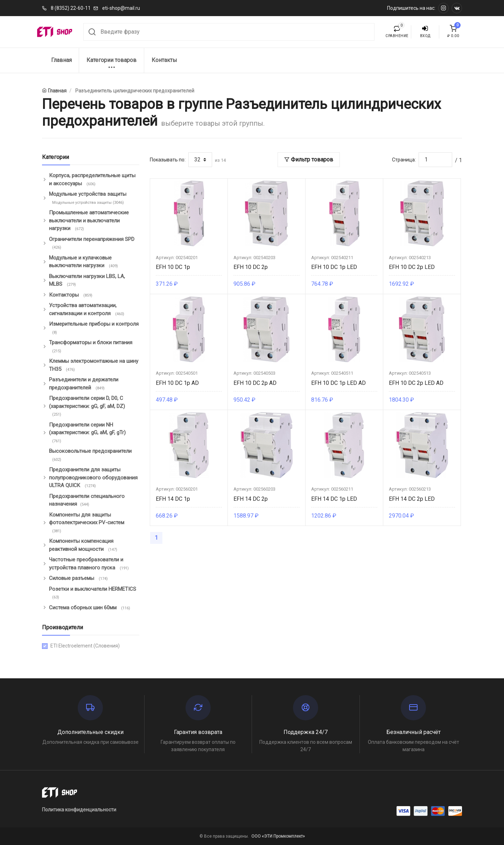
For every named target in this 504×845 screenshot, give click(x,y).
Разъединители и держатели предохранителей (84, 384)
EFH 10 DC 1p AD (177, 383)
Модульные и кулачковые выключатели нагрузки (84, 262)
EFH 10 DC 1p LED (334, 267)
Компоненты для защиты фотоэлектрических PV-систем (87, 523)
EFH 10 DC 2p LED (412, 267)
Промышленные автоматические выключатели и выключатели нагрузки (89, 221)
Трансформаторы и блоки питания (91, 347)
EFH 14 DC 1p (173, 499)
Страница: (404, 160)
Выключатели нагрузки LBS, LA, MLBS (87, 280)
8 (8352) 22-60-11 (71, 8)
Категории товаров (111, 64)
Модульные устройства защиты (88, 198)
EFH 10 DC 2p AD (255, 383)
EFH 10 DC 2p (251, 267)
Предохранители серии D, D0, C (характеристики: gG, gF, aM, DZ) (87, 406)
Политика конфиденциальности (79, 810)
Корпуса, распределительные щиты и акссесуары (92, 180)
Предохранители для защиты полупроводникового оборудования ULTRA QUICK (93, 478)
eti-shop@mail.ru (121, 8)
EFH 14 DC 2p (251, 499)
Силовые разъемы (79, 579)
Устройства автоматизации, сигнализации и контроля (87, 310)
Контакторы (71, 295)
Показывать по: (168, 160)
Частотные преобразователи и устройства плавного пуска (90, 564)
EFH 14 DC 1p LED (334, 499)
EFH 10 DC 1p (173, 267)
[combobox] (229, 32)
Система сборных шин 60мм (90, 608)
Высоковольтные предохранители (90, 455)
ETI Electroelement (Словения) (85, 646)
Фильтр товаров (309, 160)
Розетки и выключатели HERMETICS (93, 593)
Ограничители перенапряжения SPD (92, 243)
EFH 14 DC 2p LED (412, 499)
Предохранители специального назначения (87, 500)
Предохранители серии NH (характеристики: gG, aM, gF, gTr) (87, 433)
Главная (61, 60)
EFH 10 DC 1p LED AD (338, 383)
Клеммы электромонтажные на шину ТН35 (94, 365)
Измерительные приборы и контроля (94, 328)
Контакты (164, 60)
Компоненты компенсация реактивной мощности (84, 545)
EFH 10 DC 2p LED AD (416, 383)
